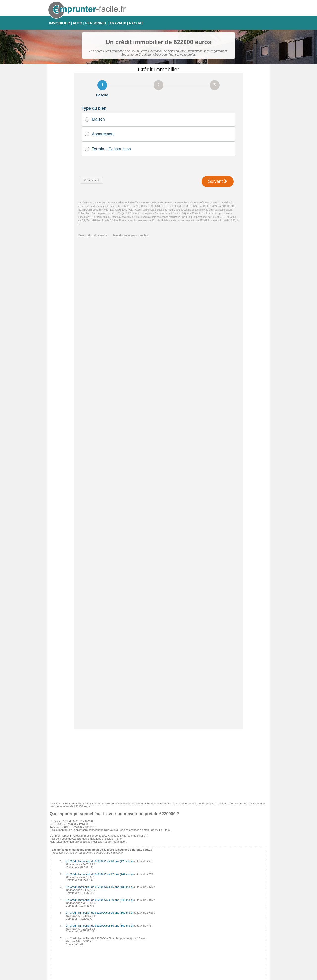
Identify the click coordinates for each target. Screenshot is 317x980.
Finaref (129, 943)
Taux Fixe (203, 908)
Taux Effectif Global (209, 943)
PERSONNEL (96, 23)
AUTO (77, 23)
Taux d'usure (205, 937)
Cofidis (129, 931)
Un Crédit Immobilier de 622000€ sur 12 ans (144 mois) (99, 400)
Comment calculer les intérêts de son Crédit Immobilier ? (86, 878)
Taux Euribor (205, 949)
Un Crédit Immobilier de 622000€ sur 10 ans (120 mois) (99, 387)
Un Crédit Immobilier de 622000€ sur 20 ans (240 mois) (99, 426)
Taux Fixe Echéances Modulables (218, 914)
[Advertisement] (158, 290)
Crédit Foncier (133, 949)
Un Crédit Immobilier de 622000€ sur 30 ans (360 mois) (99, 452)
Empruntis (131, 914)
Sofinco (129, 920)
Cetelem (130, 908)
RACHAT (136, 23)
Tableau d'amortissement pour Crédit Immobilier (81, 887)
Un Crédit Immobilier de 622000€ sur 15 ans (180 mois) (99, 413)
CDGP (129, 955)
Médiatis (130, 926)
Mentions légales (180, 976)
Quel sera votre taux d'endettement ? (74, 892)
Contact (161, 976)
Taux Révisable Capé (210, 931)
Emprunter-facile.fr (141, 976)
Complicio (131, 937)
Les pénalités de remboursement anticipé (77, 883)
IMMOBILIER (59, 23)
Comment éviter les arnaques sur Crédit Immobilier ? (84, 874)
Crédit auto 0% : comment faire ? (72, 896)
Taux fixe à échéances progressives (219, 920)
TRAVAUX (118, 23)
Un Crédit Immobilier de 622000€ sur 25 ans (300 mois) (99, 439)
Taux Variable (206, 926)
